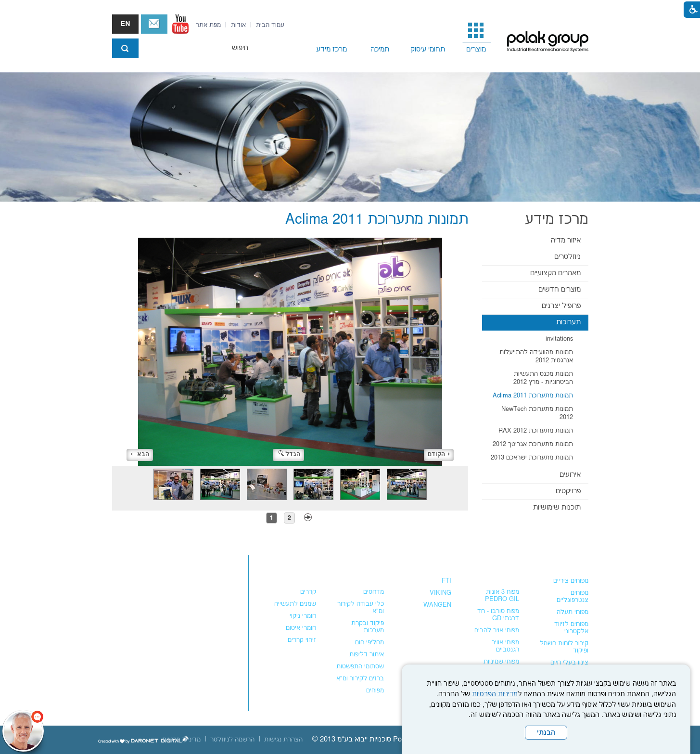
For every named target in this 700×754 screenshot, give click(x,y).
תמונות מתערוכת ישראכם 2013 (532, 458)
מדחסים (374, 592)
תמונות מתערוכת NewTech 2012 (537, 413)
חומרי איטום (301, 628)
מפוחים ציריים (571, 581)
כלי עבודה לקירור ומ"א (361, 607)
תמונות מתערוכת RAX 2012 (536, 431)
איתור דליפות (367, 654)
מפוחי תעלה (573, 612)
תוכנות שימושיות (557, 507)
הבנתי (546, 733)
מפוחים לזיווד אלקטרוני (571, 628)
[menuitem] (476, 37)
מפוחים (577, 562)
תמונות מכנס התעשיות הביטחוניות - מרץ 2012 (543, 378)
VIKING (440, 593)
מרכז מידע (331, 49)
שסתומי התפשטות (360, 666)
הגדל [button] (289, 454)
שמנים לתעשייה (295, 604)
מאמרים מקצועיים (555, 273)
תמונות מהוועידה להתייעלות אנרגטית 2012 (536, 356)
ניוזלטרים (567, 257)
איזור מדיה (566, 240)
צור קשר (154, 24)
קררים (308, 592)
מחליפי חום (369, 642)
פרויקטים (568, 491)
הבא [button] (140, 454)
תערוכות (568, 322)
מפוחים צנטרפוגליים (573, 596)
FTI (446, 581)
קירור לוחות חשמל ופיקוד (564, 647)
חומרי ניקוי (303, 616)
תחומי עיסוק (428, 49)
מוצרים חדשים (560, 289)
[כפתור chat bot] (23, 731)
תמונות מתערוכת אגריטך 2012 (533, 444)
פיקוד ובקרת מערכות (368, 627)
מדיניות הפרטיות (495, 694)
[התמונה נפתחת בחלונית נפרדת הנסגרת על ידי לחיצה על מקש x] (290, 352)
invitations (559, 339)
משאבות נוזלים (426, 562)
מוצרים (476, 49)
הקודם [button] (439, 454)
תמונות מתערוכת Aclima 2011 (533, 396)
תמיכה (380, 49)
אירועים (570, 475)
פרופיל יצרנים (561, 306)
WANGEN (437, 605)
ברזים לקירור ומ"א (360, 678)
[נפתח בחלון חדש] (180, 24)
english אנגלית (125, 24)
